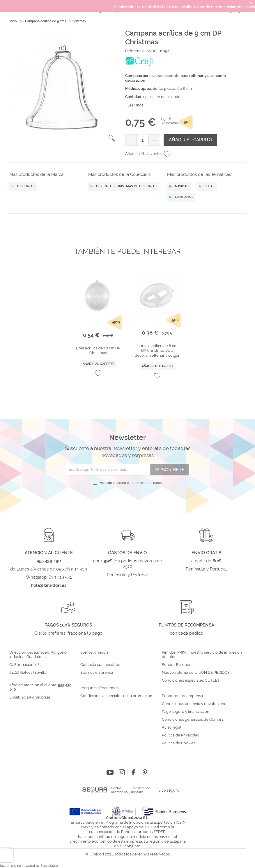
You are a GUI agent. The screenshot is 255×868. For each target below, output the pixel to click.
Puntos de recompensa (182, 696)
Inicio (13, 21)
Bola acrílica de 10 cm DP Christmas (98, 350)
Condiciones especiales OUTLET (191, 680)
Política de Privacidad (181, 735)
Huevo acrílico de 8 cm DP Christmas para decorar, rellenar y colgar (157, 351)
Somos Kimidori (94, 652)
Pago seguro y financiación (186, 712)
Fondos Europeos (178, 665)
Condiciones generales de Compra (193, 720)
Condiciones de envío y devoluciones (195, 704)
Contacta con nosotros (100, 665)
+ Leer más (134, 105)
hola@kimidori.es (36, 697)
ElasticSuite (49, 866)
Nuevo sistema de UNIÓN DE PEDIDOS (196, 673)
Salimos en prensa (97, 673)
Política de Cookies (179, 743)
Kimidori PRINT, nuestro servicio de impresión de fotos (202, 655)
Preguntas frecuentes (99, 688)
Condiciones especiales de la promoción (117, 696)
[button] (112, 138)
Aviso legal (172, 727)
